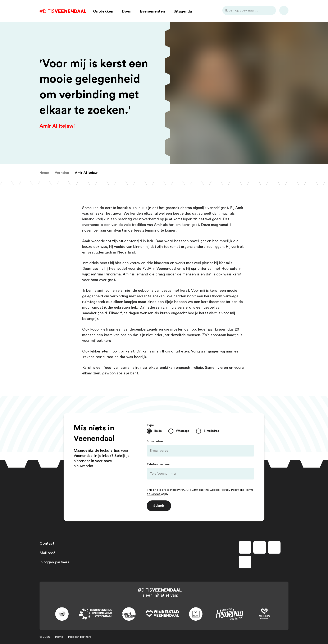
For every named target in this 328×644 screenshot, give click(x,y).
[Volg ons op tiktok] (245, 562)
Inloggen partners (54, 562)
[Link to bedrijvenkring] (95, 614)
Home (59, 637)
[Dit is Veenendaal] (63, 11)
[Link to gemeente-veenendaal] (62, 614)
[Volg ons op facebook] (245, 547)
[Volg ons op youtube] (274, 547)
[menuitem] (44, 173)
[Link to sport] (129, 614)
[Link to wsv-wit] (162, 614)
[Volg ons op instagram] (260, 547)
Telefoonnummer (159, 464)
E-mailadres (155, 441)
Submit (159, 506)
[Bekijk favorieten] (284, 11)
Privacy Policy (230, 490)
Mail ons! (47, 553)
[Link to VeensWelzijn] (264, 614)
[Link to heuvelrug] (229, 614)
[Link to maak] (196, 614)
